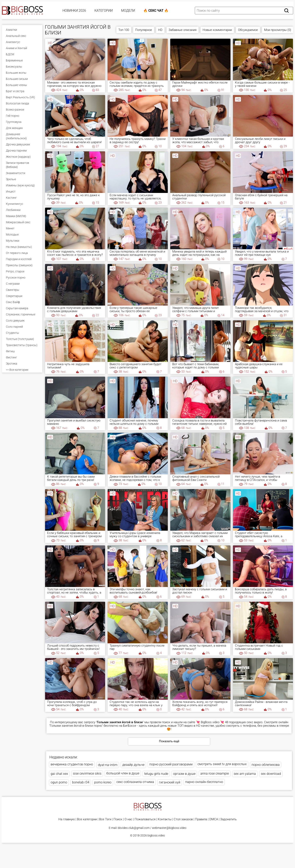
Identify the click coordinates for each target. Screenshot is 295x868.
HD (160, 30)
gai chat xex (59, 774)
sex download (271, 774)
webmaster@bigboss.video (169, 828)
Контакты (165, 819)
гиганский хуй (170, 782)
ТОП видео (185, 726)
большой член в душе (123, 773)
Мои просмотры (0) (278, 30)
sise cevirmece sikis (87, 773)
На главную (67, 819)
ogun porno (59, 782)
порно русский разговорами (171, 764)
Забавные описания (183, 30)
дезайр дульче (133, 765)
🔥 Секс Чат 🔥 (156, 11)
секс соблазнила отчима (135, 782)
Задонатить (228, 819)
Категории (104, 11)
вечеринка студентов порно (72, 764)
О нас (128, 819)
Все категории (87, 819)
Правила (201, 819)
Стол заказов (183, 819)
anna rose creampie (215, 773)
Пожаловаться (145, 819)
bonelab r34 (81, 782)
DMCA (214, 819)
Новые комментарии (217, 30)
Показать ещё (169, 741)
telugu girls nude (156, 774)
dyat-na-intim (108, 765)
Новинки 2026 (74, 11)
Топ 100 (124, 30)
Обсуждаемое (248, 30)
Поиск (118, 819)
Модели (128, 11)
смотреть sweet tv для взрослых (222, 764)
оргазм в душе (184, 774)
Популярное (144, 30)
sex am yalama (245, 774)
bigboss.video (156, 835)
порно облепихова (266, 765)
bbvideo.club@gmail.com (134, 828)
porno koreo (103, 782)
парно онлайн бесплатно (204, 782)
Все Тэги (105, 819)
